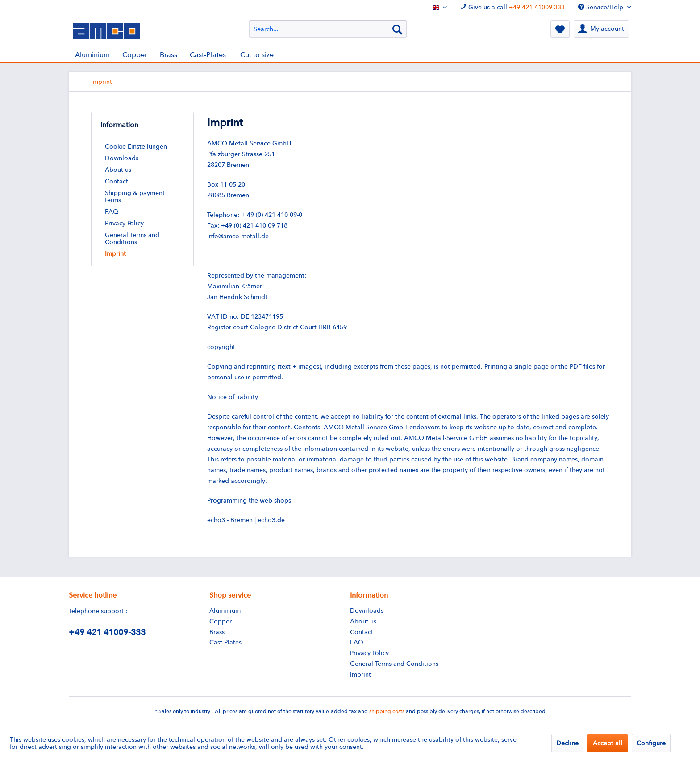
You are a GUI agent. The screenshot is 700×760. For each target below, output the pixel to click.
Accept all (608, 743)
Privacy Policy (124, 223)
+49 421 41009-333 (537, 7)
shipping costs (387, 711)
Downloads (122, 158)
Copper (221, 621)
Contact (117, 181)
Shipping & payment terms (135, 196)
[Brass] (169, 55)
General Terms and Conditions (132, 238)
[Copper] (135, 55)
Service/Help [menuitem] (602, 7)
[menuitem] (328, 29)
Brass (217, 632)
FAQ (112, 212)
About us (118, 170)
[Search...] (328, 29)
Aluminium (225, 610)
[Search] (397, 29)
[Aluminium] (92, 55)
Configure (651, 743)
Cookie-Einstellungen (136, 146)
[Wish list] (560, 29)
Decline (567, 743)
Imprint (115, 253)
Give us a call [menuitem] (512, 7)
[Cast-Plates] (208, 55)
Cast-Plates (225, 642)
